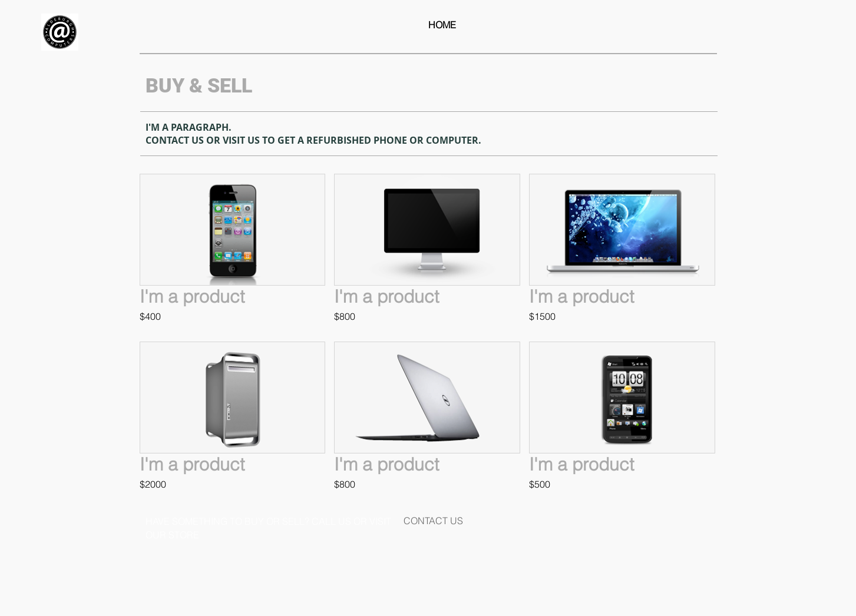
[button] (233, 253)
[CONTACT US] (433, 521)
